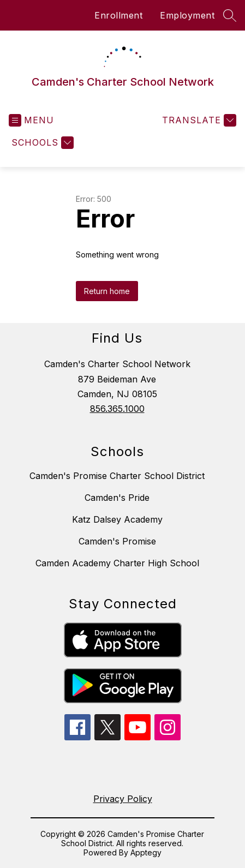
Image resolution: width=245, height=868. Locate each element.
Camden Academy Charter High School (117, 563)
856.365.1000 (117, 409)
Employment (187, 15)
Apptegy (146, 852)
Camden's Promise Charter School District (117, 476)
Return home (107, 291)
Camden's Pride (117, 498)
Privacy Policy (123, 799)
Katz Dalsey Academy (117, 519)
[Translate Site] (198, 120)
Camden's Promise (117, 541)
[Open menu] (31, 120)
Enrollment (118, 15)
